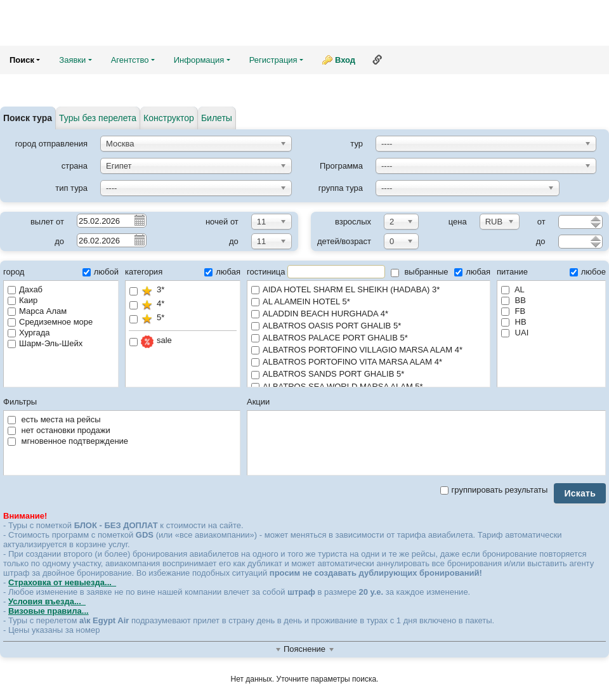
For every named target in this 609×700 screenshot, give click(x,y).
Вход (345, 60)
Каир (23, 300)
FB (513, 311)
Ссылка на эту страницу (377, 60)
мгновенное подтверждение (68, 441)
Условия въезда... (47, 601)
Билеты (217, 118)
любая (222, 272)
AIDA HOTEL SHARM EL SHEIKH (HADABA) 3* (369, 290)
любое (588, 272)
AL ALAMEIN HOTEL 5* (369, 302)
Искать (580, 493)
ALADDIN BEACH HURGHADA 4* (369, 314)
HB (514, 322)
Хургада (29, 333)
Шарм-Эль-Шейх (45, 343)
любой (101, 272)
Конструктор (169, 118)
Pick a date (139, 220)
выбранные (420, 272)
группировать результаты (494, 490)
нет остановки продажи (59, 430)
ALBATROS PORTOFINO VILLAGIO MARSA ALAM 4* (369, 350)
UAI (515, 333)
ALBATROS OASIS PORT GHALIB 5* (369, 326)
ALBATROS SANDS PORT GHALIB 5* (369, 374)
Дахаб (25, 289)
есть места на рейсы (54, 419)
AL (513, 289)
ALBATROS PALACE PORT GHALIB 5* (369, 338)
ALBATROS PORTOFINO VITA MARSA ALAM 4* (369, 362)
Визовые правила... (49, 611)
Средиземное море (50, 322)
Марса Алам (37, 311)
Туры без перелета (98, 118)
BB (514, 300)
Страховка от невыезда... (62, 582)
